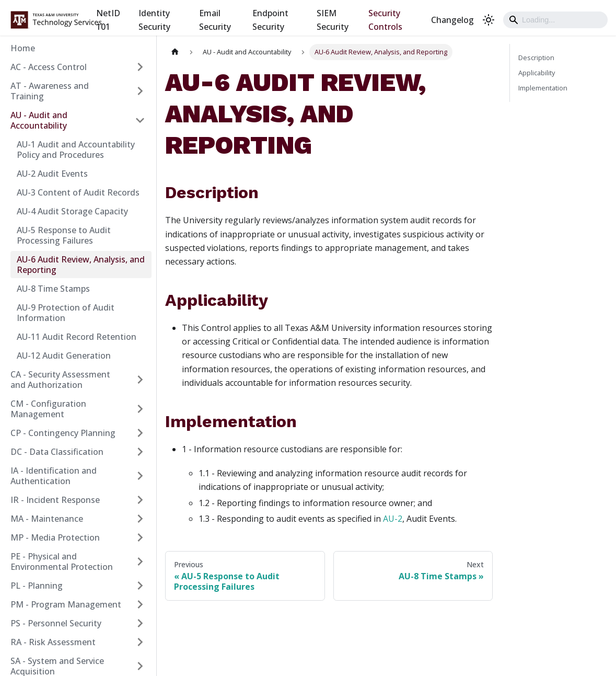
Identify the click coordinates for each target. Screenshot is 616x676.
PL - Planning (37, 586)
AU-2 (393, 519)
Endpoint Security (270, 20)
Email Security (215, 20)
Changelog (452, 20)
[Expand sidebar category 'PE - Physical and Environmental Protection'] (140, 562)
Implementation (543, 88)
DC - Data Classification (57, 452)
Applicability (537, 73)
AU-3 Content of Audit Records (78, 192)
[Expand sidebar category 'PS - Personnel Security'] (140, 623)
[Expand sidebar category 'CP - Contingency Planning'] (140, 433)
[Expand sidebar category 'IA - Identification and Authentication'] (140, 476)
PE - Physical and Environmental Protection (62, 562)
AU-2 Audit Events (52, 174)
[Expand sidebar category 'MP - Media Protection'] (140, 537)
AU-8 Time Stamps (53, 289)
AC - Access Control (49, 67)
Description (536, 58)
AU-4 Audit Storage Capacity (72, 211)
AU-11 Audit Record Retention (77, 337)
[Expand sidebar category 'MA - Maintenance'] (140, 519)
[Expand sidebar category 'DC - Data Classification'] (140, 452)
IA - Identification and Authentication (54, 476)
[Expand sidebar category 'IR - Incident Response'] (140, 500)
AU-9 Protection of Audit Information (66, 313)
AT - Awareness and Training (50, 91)
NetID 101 (108, 20)
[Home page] (175, 52)
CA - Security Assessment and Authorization (60, 380)
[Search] (555, 20)
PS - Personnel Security (56, 623)
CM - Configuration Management (48, 409)
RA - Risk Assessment (53, 642)
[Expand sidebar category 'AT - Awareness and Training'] (140, 91)
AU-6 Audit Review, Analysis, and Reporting (81, 265)
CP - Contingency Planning (63, 433)
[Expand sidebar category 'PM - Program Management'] (140, 604)
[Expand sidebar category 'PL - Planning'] (140, 586)
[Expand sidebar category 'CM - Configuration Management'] (140, 409)
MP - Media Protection (55, 537)
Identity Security (154, 20)
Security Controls (385, 20)
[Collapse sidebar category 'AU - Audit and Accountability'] (140, 120)
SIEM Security (333, 20)
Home (23, 48)
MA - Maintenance (47, 519)
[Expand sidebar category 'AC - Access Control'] (140, 67)
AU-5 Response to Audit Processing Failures (64, 235)
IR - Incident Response (55, 500)
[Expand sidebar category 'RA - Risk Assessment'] (140, 642)
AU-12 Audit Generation (64, 356)
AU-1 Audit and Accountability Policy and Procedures (76, 150)
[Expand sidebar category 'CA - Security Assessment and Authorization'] (140, 380)
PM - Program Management (66, 604)
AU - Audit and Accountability (39, 120)
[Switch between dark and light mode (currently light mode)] (489, 20)
